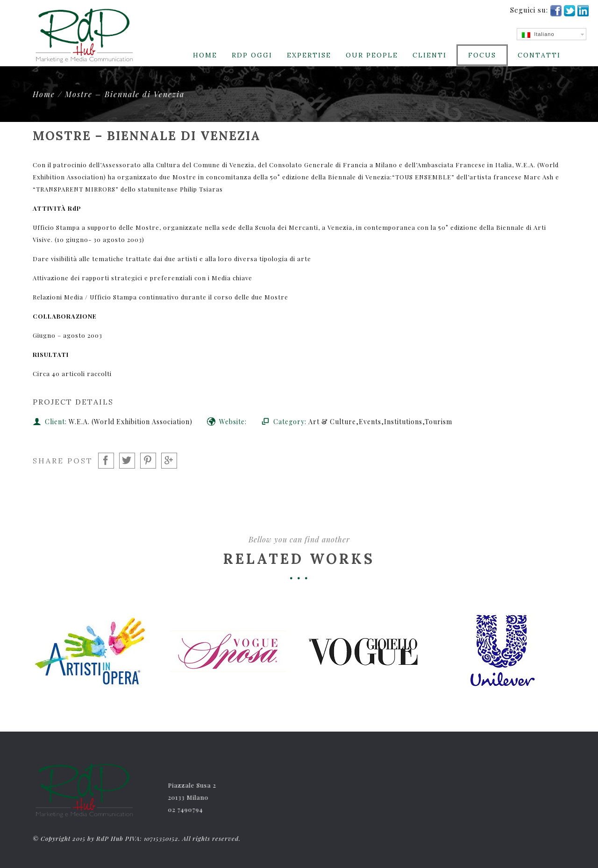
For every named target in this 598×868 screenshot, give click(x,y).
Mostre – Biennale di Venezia (125, 94)
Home (205, 55)
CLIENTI (430, 55)
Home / (49, 94)
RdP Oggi (252, 55)
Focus (482, 55)
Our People (372, 55)
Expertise (309, 55)
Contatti (539, 55)
